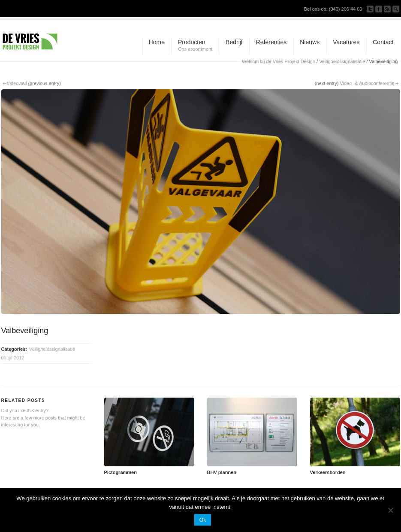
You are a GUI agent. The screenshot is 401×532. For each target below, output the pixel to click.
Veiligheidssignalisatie (342, 61)
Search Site (396, 9)
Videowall (17, 83)
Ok (203, 520)
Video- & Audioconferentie (367, 83)
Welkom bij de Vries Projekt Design (279, 61)
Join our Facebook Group (379, 9)
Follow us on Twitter (370, 9)
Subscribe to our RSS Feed (387, 9)
